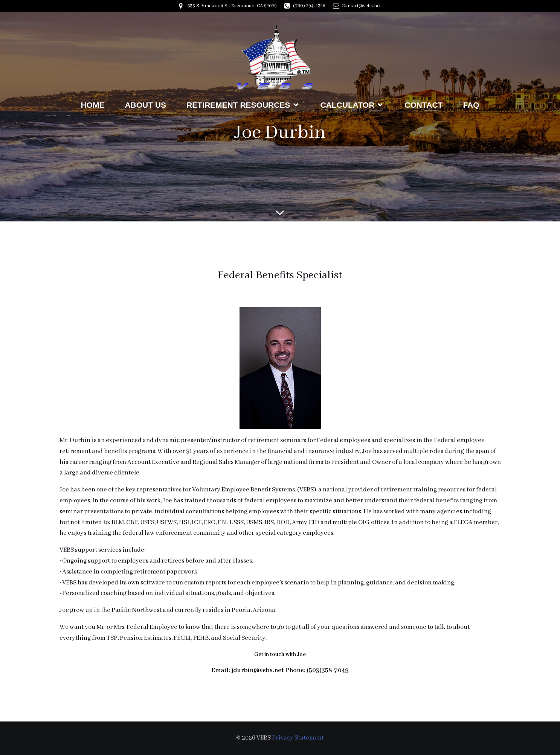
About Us (145, 105)
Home (92, 105)
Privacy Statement (298, 738)
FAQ (471, 105)
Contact (423, 105)
